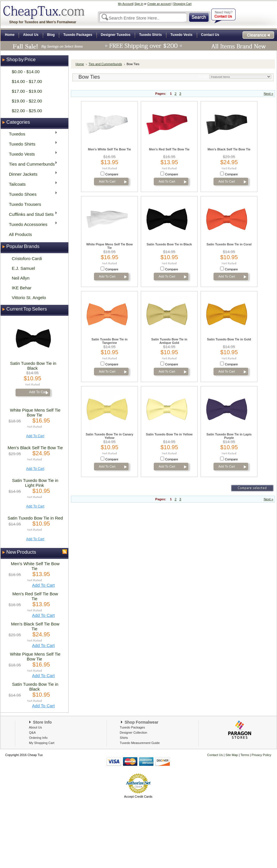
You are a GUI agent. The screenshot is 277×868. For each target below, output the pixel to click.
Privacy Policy (261, 755)
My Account (126, 4)
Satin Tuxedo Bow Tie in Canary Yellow (109, 436)
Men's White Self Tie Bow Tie (35, 566)
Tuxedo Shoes (31, 194)
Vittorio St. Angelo (29, 298)
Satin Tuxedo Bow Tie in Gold (229, 339)
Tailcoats (31, 184)
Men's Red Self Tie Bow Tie (35, 596)
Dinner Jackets (31, 174)
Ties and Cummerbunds (31, 164)
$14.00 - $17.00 (27, 81)
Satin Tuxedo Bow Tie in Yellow (169, 434)
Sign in (139, 4)
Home (80, 64)
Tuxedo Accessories (31, 224)
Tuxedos (31, 134)
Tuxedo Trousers (25, 204)
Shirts (124, 738)
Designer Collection (133, 733)
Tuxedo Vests (31, 154)
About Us (35, 727)
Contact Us (215, 755)
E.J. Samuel (23, 268)
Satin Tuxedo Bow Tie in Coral (229, 244)
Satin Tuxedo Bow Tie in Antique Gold (169, 341)
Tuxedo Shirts (31, 144)
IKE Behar (22, 288)
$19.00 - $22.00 (27, 101)
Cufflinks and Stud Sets (31, 214)
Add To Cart (38, 392)
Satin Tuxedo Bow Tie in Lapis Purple (229, 436)
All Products (20, 234)
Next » (269, 94)
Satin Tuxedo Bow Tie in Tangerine (109, 341)
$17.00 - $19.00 (27, 91)
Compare (112, 174)
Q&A (32, 733)
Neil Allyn (21, 278)
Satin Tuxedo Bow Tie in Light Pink (35, 483)
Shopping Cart (182, 4)
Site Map (232, 755)
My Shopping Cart (42, 743)
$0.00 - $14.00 (26, 72)
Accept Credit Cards (138, 797)
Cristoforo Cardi (27, 258)
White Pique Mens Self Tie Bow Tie (35, 412)
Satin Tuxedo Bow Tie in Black (33, 366)
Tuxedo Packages (132, 727)
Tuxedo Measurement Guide (140, 743)
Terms (245, 755)
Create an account (159, 4)
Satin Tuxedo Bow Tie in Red (35, 518)
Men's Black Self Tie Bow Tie (35, 448)
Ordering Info (38, 738)
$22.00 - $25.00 (27, 111)
